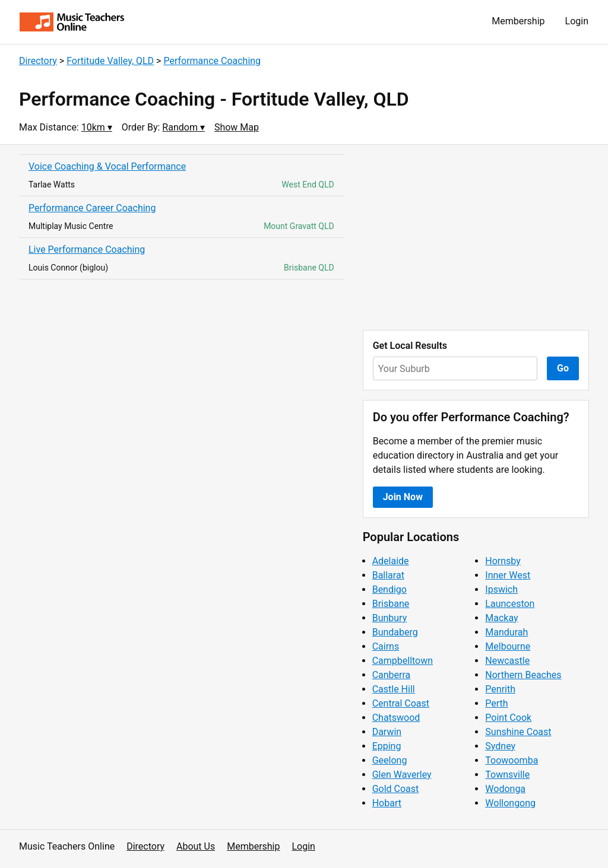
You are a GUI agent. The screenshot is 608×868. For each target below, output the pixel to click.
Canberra (392, 675)
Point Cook (508, 718)
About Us (196, 846)
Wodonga (505, 789)
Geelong (390, 760)
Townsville (507, 775)
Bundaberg (395, 632)
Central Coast (401, 703)
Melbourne (508, 646)
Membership (518, 21)
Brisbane (391, 604)
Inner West (508, 575)
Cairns (386, 646)
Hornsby (503, 561)
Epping (387, 746)
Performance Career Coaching (92, 208)
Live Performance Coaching (87, 249)
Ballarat (388, 575)
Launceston (510, 604)
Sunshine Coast (518, 732)
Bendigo (389, 589)
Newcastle (507, 661)
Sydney (500, 746)
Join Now (403, 497)
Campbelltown (403, 661)
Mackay (501, 618)
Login (577, 21)
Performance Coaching (212, 61)
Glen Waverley (402, 775)
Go (563, 368)
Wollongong (510, 803)
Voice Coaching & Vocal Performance (107, 166)
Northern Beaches (523, 675)
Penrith (500, 689)
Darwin (387, 732)
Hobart (387, 803)
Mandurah (506, 632)
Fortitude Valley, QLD (110, 61)
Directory (38, 61)
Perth (496, 703)
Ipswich (501, 589)
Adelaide (391, 561)
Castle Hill (394, 689)
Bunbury (390, 618)
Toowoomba (512, 760)
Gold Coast (396, 789)
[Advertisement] (476, 237)
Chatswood (396, 718)
